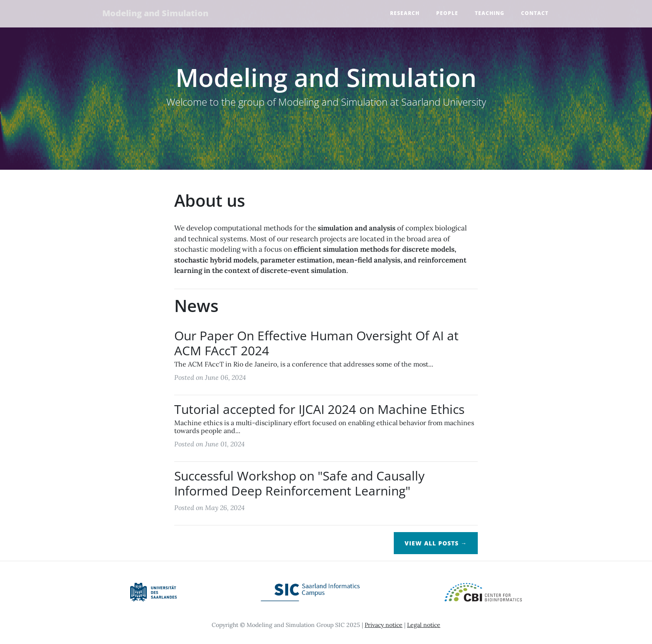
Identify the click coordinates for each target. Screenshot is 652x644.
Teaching (490, 14)
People (447, 14)
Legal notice (424, 625)
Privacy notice (384, 625)
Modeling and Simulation (157, 14)
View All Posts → (436, 543)
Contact (535, 14)
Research (405, 14)
